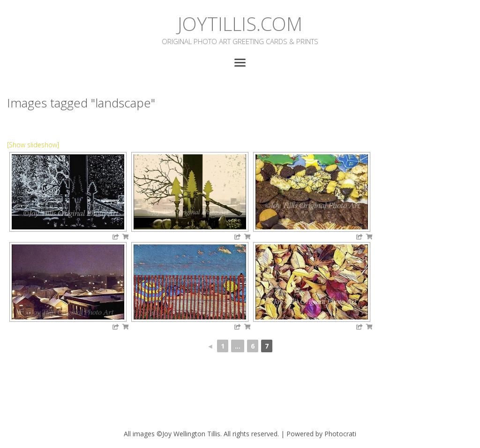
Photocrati (340, 434)
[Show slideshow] (33, 145)
